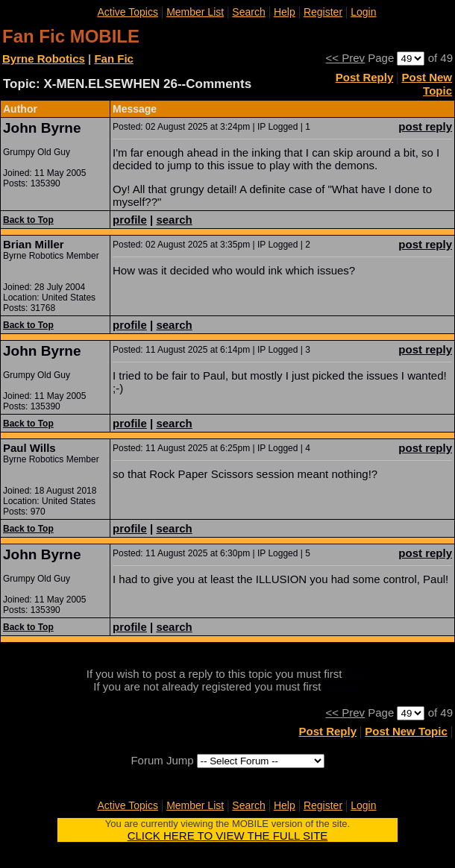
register (343, 686)
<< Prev (346, 58)
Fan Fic (114, 59)
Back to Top (28, 220)
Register (323, 12)
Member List (195, 12)
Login (363, 12)
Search (248, 12)
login (357, 674)
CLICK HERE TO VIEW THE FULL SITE (228, 836)
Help (285, 12)
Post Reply (365, 77)
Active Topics (127, 12)
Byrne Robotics (44, 59)
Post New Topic (427, 84)
